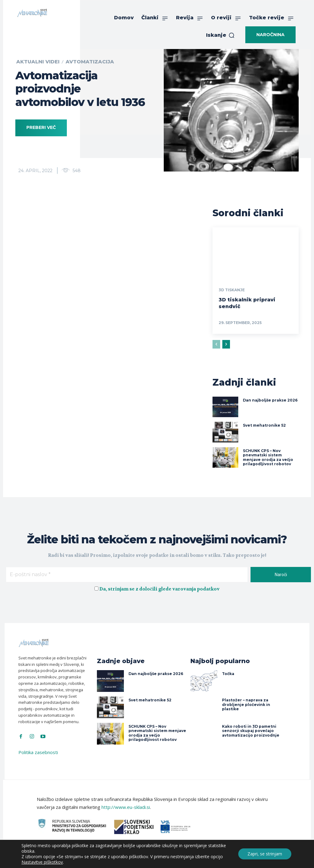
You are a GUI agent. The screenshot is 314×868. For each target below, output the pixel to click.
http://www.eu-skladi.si (126, 806)
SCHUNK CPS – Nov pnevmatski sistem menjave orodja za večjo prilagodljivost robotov (268, 457)
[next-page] (226, 344)
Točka (228, 673)
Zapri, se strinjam (265, 854)
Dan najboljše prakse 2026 (270, 400)
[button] (220, 35)
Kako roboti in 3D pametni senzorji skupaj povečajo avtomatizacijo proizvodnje (251, 730)
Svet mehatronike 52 (264, 425)
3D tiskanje (232, 290)
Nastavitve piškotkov (42, 862)
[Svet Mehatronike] (32, 13)
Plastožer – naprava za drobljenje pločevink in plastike (246, 704)
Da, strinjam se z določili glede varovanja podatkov (159, 588)
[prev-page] (216, 344)
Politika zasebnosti (38, 751)
